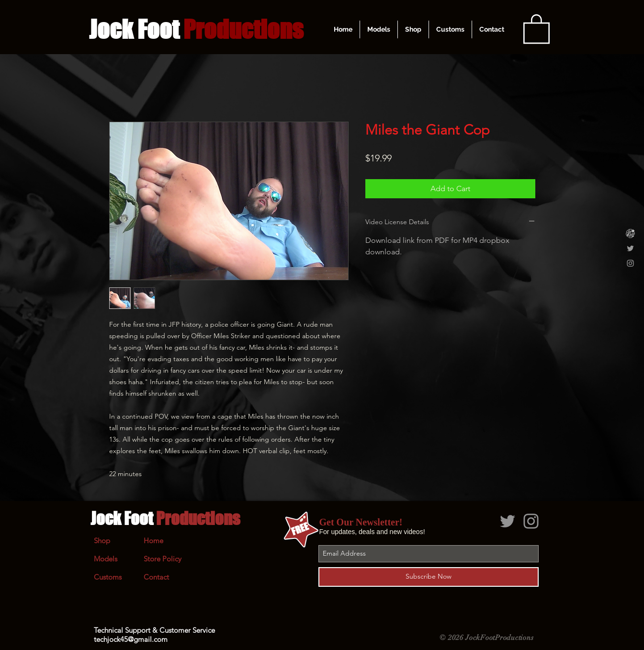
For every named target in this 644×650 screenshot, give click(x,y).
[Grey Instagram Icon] (630, 263)
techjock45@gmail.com (131, 639)
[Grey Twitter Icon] (630, 248)
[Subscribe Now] (429, 577)
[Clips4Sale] (630, 234)
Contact (156, 577)
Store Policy (163, 559)
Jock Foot (165, 518)
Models (106, 559)
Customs (108, 577)
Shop (102, 541)
